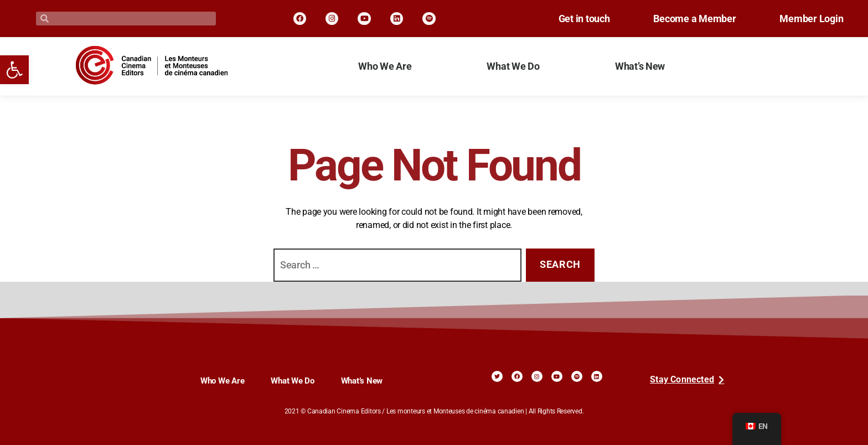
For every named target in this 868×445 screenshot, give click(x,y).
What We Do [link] (513, 66)
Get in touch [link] (569, 19)
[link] (14, 70)
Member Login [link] (808, 19)
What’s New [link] (640, 66)
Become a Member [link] (686, 19)
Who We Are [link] (385, 66)
